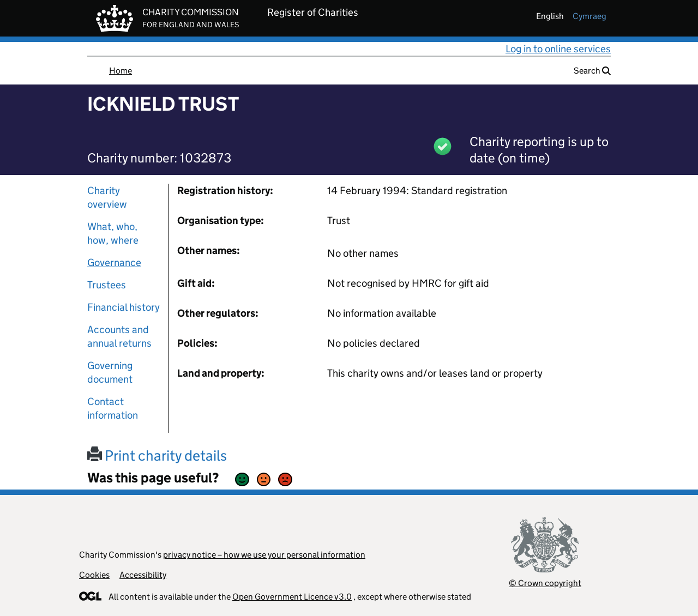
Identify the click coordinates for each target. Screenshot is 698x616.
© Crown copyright (545, 583)
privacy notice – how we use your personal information (264, 555)
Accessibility (143, 575)
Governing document (110, 372)
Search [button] (592, 71)
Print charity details (157, 455)
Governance (114, 262)
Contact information (113, 408)
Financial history (124, 307)
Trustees (107, 285)
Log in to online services (558, 49)
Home (121, 71)
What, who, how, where (113, 233)
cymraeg (589, 16)
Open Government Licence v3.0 (292, 597)
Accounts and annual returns (119, 336)
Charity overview (107, 197)
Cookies (94, 575)
